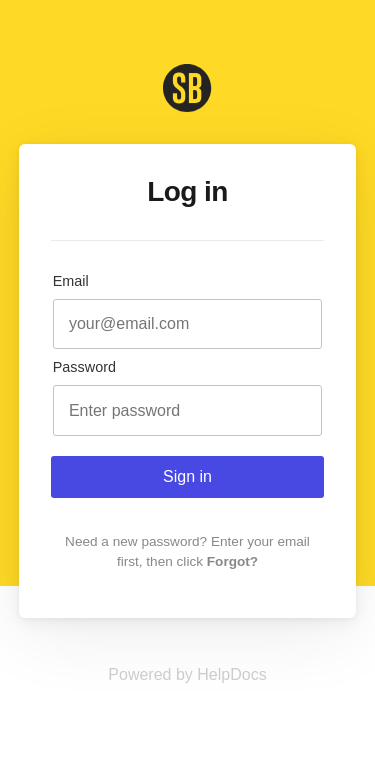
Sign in (187, 476)
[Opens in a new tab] (187, 674)
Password (84, 367)
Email (71, 281)
